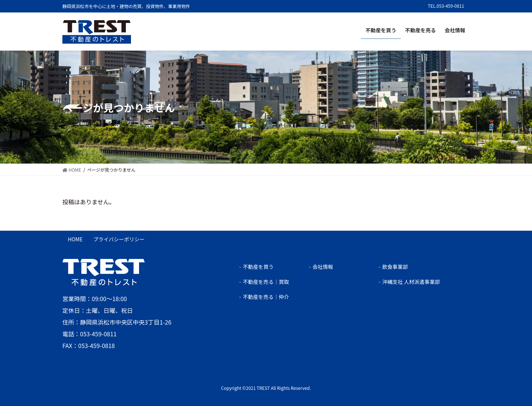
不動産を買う (258, 267)
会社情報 (323, 267)
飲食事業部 (395, 267)
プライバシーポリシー (119, 239)
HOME (75, 239)
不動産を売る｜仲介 (266, 297)
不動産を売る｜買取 (266, 282)
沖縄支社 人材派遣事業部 (411, 282)
